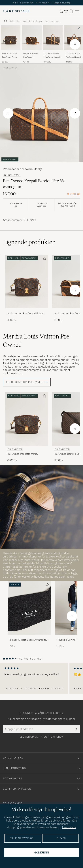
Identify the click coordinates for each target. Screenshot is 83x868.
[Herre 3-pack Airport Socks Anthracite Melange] (29, 608)
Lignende (29, 242)
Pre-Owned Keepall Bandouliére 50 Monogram (52, 57)
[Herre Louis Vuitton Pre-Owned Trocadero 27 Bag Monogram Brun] (32, 38)
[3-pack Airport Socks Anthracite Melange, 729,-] (29, 615)
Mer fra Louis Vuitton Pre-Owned (37, 340)
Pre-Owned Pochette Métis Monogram (10, 57)
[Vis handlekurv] (71, 11)
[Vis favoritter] (66, 11)
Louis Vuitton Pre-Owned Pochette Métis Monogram (27, 314)
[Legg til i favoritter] (44, 259)
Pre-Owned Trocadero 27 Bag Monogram (30, 57)
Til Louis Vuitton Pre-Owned (27, 382)
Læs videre (69, 827)
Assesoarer (10, 68)
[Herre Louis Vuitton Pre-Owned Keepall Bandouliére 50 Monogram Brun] (53, 38)
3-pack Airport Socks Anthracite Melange (28, 640)
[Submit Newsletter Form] (75, 729)
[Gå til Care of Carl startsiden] (17, 11)
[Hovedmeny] (77, 11)
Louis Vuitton (9, 53)
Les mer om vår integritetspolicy (41, 737)
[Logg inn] (61, 11)
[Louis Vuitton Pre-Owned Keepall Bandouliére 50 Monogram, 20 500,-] (53, 44)
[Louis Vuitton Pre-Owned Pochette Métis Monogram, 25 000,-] (11, 44)
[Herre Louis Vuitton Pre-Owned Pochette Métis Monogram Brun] (11, 38)
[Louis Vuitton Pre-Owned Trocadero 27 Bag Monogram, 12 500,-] (32, 44)
